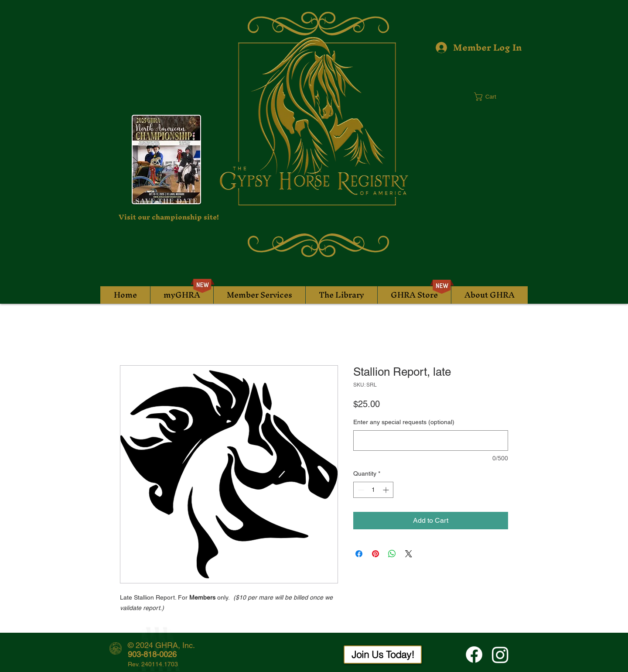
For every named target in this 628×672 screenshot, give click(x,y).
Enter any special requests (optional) (404, 422)
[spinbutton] (373, 490)
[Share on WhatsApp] (392, 554)
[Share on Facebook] (359, 554)
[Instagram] (500, 655)
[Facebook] (474, 655)
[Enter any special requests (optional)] (431, 441)
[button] (490, 97)
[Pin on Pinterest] (375, 554)
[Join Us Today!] (383, 655)
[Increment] (387, 490)
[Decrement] (360, 490)
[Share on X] (409, 554)
